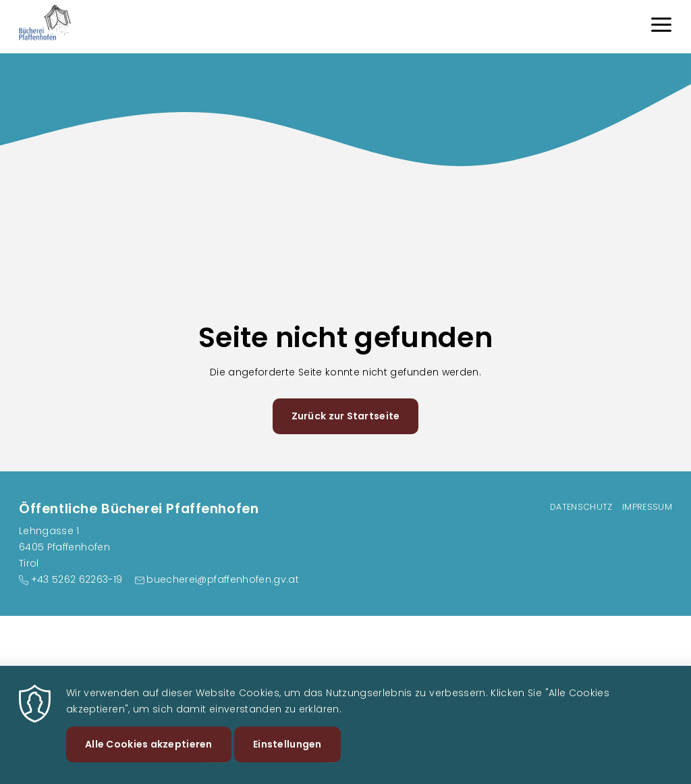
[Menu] (661, 27)
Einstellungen (287, 757)
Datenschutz (581, 507)
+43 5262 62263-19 (77, 579)
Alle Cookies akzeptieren (149, 757)
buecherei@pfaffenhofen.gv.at (223, 579)
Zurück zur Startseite (346, 416)
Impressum (647, 507)
